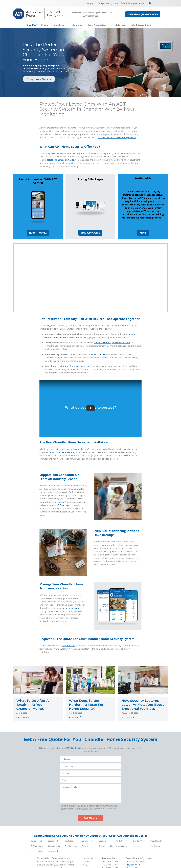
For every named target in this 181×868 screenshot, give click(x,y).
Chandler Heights (106, 846)
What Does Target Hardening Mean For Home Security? (86, 705)
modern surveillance (100, 354)
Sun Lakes (69, 841)
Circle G (119, 841)
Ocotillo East (53, 841)
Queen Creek (122, 846)
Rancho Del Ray (54, 846)
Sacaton (102, 841)
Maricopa (137, 846)
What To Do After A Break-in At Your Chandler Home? (33, 705)
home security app (71, 608)
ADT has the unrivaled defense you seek (117, 138)
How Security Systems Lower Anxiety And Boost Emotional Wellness (143, 705)
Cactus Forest (36, 841)
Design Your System (39, 79)
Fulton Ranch (53, 851)
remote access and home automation (57, 160)
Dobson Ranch (37, 851)
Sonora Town (87, 841)
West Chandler (156, 841)
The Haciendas (71, 846)
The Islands (155, 846)
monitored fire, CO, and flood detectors (112, 343)
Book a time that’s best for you (63, 452)
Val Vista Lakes (37, 846)
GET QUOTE (90, 818)
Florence (85, 846)
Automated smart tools (81, 366)
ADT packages (63, 505)
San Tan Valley (139, 841)
